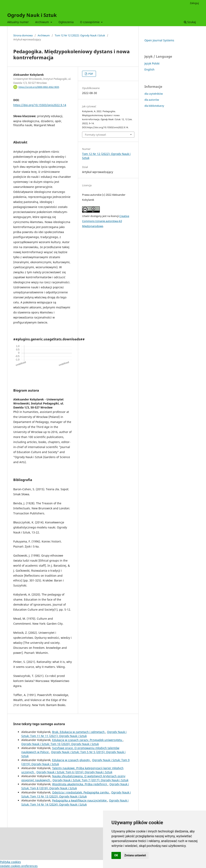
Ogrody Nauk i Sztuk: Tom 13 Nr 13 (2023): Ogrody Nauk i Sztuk (76, 794)
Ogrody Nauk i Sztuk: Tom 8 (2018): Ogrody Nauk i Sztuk (75, 786)
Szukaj (190, 22)
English (149, 69)
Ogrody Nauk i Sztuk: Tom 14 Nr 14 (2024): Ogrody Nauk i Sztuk (75, 802)
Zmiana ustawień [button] (135, 855)
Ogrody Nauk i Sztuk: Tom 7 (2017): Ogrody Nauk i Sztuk (90, 780)
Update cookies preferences (19, 866)
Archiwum (42, 22)
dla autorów (152, 100)
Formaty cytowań (95, 135)
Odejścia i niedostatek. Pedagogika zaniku (81, 792)
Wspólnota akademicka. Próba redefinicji (80, 784)
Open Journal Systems (159, 40)
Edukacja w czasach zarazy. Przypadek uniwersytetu (88, 740)
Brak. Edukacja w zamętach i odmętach (79, 732)
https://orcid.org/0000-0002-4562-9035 (39, 87)
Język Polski (152, 63)
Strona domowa (23, 35)
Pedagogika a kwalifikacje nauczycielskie (80, 800)
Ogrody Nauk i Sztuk (32, 15)
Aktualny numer (18, 22)
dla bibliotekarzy (154, 106)
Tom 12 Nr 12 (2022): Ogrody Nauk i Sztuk (80, 35)
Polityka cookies (10, 862)
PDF (90, 74)
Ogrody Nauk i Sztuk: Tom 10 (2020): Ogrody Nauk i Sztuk (60, 744)
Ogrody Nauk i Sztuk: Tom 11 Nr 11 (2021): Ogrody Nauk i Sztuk (74, 734)
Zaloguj (194, 3)
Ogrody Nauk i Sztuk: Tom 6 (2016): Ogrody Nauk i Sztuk (74, 772)
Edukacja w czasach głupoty (71, 760)
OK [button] (116, 855)
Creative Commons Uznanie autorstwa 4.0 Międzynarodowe (106, 221)
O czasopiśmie (90, 22)
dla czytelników (154, 94)
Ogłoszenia (66, 22)
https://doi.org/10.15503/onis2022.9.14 (40, 105)
